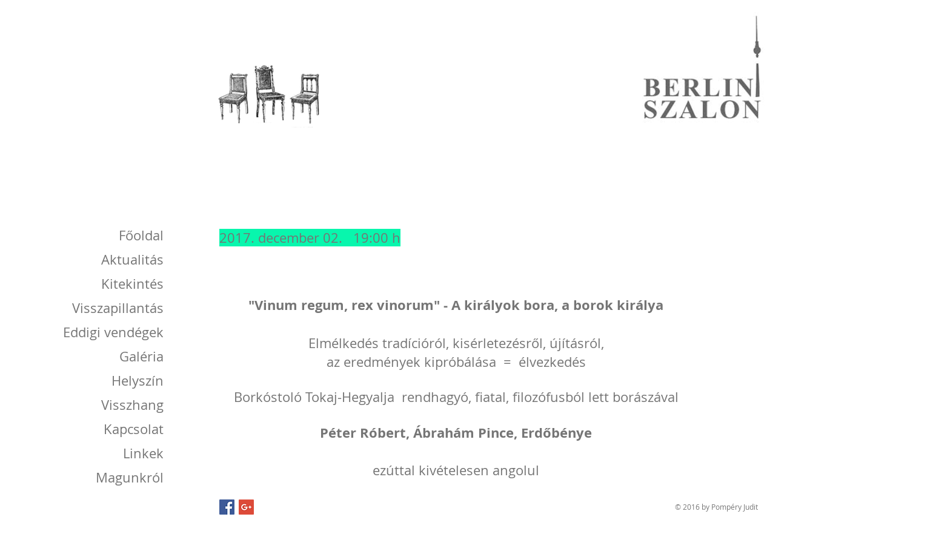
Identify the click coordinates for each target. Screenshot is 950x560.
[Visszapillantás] (115, 308)
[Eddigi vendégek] (109, 332)
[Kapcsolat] (131, 429)
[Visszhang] (130, 405)
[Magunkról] (125, 478)
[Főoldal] (140, 236)
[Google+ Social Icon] (246, 507)
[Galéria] (140, 357)
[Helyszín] (136, 381)
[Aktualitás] (131, 260)
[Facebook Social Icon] (227, 507)
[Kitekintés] (131, 284)
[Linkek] (142, 453)
